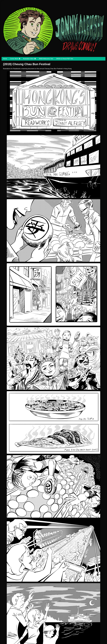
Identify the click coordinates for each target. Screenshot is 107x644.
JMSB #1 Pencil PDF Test (65, 59)
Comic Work (14, 59)
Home (5, 59)
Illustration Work (28, 59)
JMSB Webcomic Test (46, 59)
